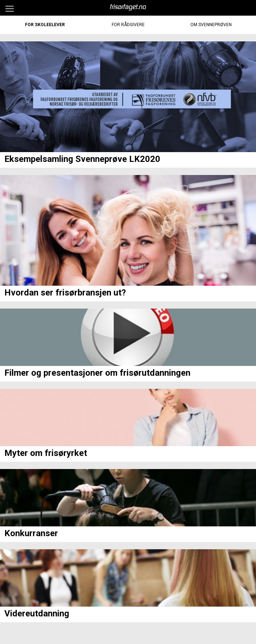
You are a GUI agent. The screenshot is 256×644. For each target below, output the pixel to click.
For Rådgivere (128, 25)
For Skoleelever (45, 25)
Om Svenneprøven (211, 25)
